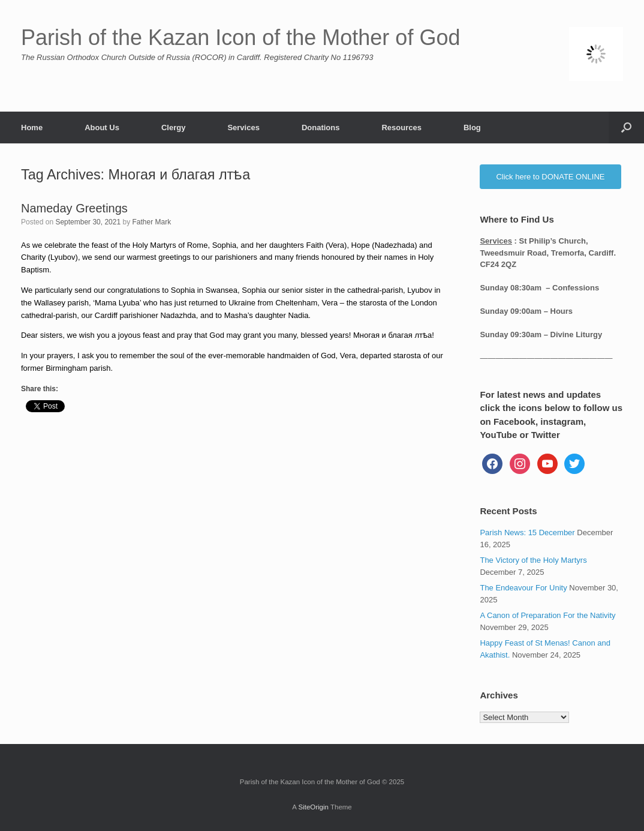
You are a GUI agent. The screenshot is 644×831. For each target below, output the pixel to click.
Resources (401, 127)
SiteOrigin (313, 807)
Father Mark (152, 222)
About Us (102, 127)
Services (243, 127)
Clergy (173, 127)
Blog (472, 127)
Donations (321, 127)
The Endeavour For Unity (523, 588)
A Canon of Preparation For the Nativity (547, 615)
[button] (626, 127)
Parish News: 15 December (527, 532)
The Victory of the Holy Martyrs (533, 560)
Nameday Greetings (74, 208)
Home (32, 127)
